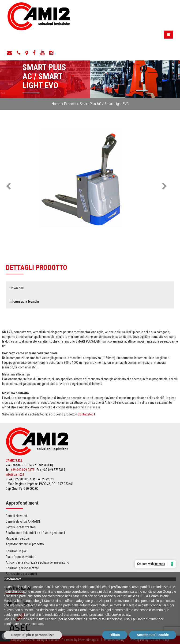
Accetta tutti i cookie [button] (153, 635)
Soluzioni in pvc (16, 551)
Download (17, 288)
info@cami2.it (15, 474)
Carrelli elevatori (16, 516)
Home (56, 104)
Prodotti (70, 104)
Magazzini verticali (18, 538)
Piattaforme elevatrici (20, 557)
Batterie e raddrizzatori (21, 527)
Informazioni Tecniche (25, 301)
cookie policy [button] (13, 615)
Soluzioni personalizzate (22, 568)
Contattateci (86, 414)
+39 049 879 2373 (22, 470)
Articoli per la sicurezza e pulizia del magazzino (37, 562)
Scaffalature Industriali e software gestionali (35, 533)
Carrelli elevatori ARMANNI (23, 522)
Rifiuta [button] (115, 635)
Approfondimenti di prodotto (25, 544)
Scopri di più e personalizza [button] (33, 635)
